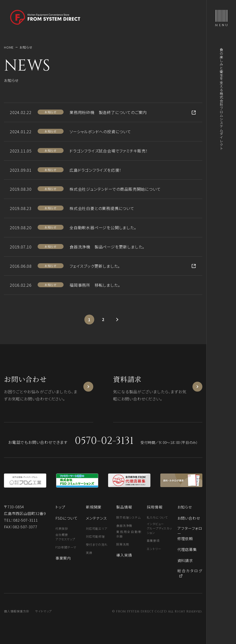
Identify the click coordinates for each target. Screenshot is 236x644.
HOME (9, 47)
